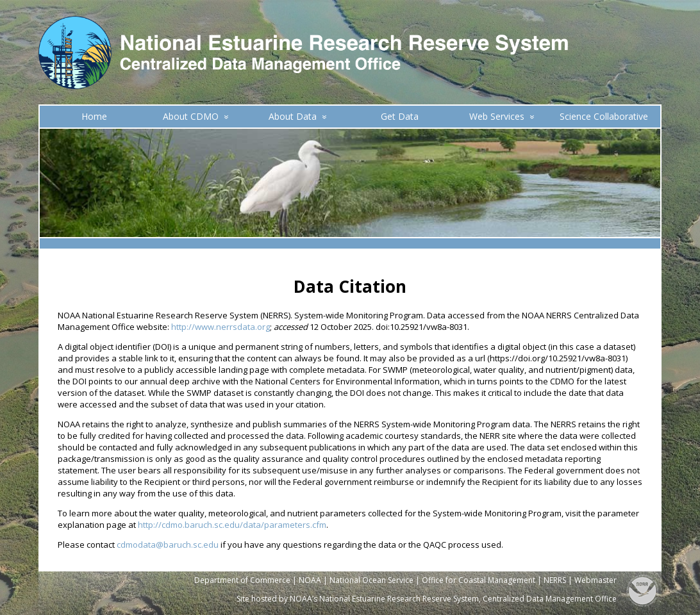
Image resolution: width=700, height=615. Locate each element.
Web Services (502, 116)
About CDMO (196, 116)
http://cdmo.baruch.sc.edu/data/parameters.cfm (232, 525)
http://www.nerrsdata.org (221, 327)
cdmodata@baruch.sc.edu (168, 545)
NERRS (555, 580)
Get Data (400, 116)
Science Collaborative (604, 116)
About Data (298, 116)
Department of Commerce (242, 580)
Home (94, 116)
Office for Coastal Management (479, 580)
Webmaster (596, 580)
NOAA (310, 580)
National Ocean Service (371, 580)
